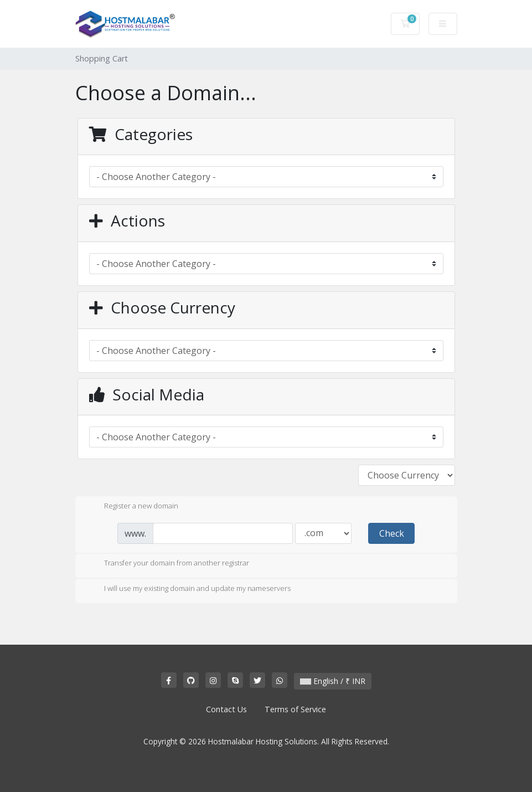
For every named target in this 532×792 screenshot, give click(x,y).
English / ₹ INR (333, 681)
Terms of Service (295, 709)
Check (392, 533)
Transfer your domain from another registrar (168, 564)
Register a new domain (132, 507)
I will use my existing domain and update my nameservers (188, 589)
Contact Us (226, 709)
